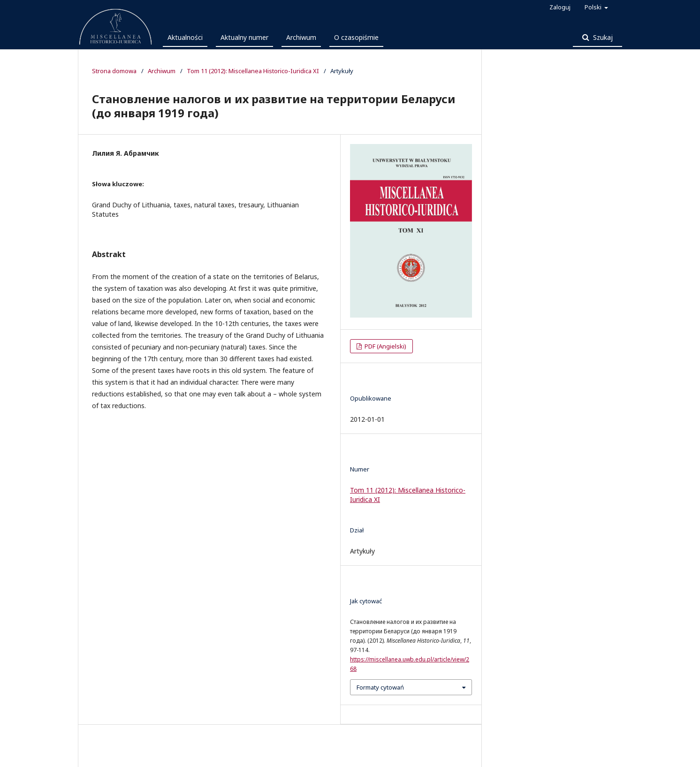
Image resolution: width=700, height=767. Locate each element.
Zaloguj (560, 7)
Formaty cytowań (380, 687)
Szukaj (602, 37)
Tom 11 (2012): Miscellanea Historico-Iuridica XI (253, 71)
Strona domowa (114, 71)
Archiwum (301, 37)
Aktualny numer (244, 37)
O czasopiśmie (356, 37)
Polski (594, 7)
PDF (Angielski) (385, 346)
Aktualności (185, 37)
